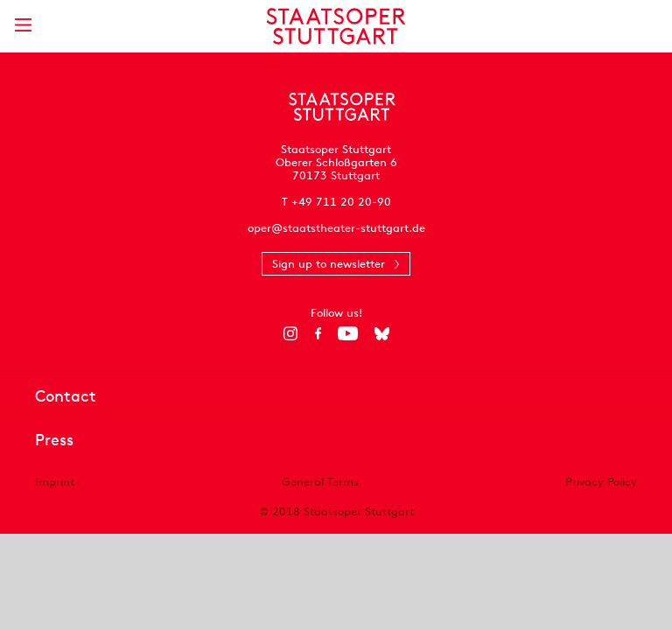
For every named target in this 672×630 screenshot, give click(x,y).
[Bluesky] (382, 333)
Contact (66, 396)
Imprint (55, 482)
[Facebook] (318, 333)
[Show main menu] (23, 25)
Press (54, 440)
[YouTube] (348, 333)
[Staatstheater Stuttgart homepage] (336, 26)
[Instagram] (291, 333)
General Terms (320, 482)
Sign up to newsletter (329, 264)
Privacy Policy (601, 482)
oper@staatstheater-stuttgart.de (336, 228)
